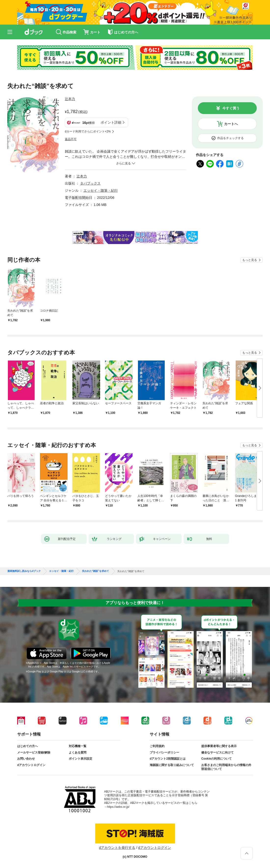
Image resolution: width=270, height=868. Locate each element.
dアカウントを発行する (117, 848)
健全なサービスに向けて (217, 752)
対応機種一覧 (78, 746)
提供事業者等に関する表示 (219, 746)
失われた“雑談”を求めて (95, 571)
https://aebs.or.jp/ (118, 807)
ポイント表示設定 (81, 759)
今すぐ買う (231, 108)
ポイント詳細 (111, 122)
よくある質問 (78, 752)
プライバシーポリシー (164, 752)
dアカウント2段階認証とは (168, 759)
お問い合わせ (26, 759)
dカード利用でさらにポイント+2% (88, 131)
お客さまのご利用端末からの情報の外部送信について (226, 767)
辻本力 (70, 99)
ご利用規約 (157, 746)
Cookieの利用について (216, 759)
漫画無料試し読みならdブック (24, 571)
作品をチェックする (230, 138)
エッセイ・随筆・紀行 (101, 190)
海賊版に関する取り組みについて (172, 765)
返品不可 (71, 139)
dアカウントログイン (31, 765)
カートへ (231, 124)
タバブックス (90, 183)
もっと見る (250, 260)
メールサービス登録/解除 (34, 752)
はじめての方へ (27, 746)
